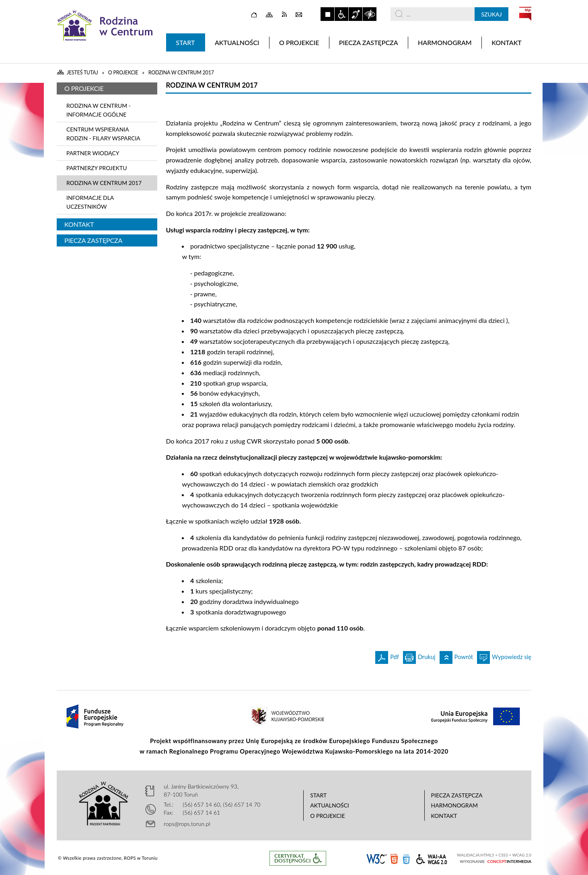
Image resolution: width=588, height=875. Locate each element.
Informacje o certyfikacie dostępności (298, 858)
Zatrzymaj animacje (327, 14)
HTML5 (394, 858)
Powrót (456, 656)
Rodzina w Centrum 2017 (104, 183)
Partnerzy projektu (97, 168)
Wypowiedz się (504, 656)
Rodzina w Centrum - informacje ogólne (99, 110)
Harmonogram (455, 805)
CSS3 (406, 858)
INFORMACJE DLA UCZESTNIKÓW (90, 202)
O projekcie (84, 88)
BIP (525, 14)
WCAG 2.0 (432, 858)
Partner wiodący (93, 153)
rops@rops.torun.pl (187, 824)
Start (318, 795)
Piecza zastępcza (93, 240)
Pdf (387, 656)
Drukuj (419, 656)
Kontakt (79, 224)
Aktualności (330, 805)
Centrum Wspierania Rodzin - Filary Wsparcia (103, 134)
